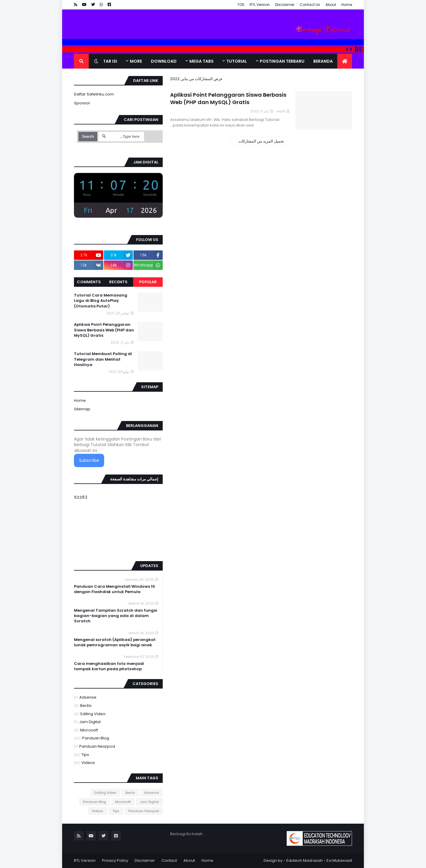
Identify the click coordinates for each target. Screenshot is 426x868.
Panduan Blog (92, 738)
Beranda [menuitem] (323, 61)
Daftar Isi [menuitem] (106, 61)
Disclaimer (285, 5)
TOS (241, 5)
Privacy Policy (115, 860)
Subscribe (89, 460)
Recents (118, 282)
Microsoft (86, 730)
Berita (83, 706)
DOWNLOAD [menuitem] (164, 61)
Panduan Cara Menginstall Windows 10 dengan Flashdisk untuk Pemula (114, 589)
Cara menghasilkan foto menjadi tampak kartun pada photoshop (109, 666)
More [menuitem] (136, 61)
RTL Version (260, 5)
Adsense (85, 698)
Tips (82, 755)
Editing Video (90, 714)
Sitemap (82, 409)
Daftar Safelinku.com (94, 94)
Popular (148, 282)
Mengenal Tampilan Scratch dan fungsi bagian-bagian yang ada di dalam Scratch (116, 616)
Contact (169, 860)
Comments (89, 282)
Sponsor (82, 103)
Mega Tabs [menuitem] (201, 61)
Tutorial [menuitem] (237, 61)
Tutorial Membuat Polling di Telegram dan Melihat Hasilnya (103, 359)
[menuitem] (345, 61)
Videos (84, 763)
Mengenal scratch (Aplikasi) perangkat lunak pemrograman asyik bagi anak (115, 642)
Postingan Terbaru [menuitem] (282, 61)
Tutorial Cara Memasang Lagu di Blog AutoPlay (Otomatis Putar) (101, 301)
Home (347, 5)
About (331, 5)
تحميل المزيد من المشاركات (261, 141)
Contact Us (310, 5)
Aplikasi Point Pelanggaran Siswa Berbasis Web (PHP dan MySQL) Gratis (228, 98)
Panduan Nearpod (95, 747)
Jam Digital (87, 722)
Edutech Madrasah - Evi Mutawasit (319, 860)
